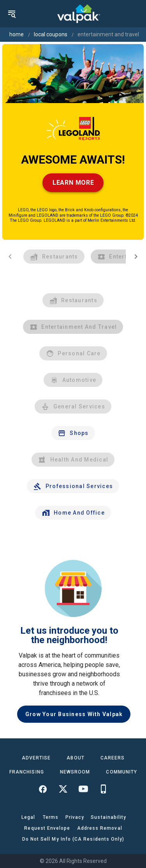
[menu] (12, 14)
